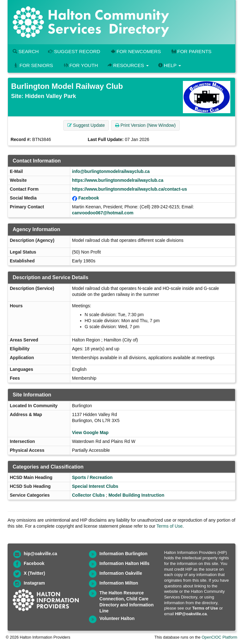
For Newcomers (135, 51)
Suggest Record (74, 51)
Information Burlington (123, 554)
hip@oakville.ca (40, 554)
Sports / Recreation (92, 477)
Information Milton (119, 583)
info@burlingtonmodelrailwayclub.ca (111, 171)
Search (26, 51)
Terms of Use (170, 526)
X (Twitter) (34, 573)
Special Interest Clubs (95, 486)
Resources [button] (128, 65)
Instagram (34, 583)
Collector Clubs (88, 495)
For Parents (191, 51)
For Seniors (33, 65)
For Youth (80, 65)
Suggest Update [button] (86, 125)
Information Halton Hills (124, 563)
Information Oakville (121, 573)
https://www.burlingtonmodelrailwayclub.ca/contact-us (130, 189)
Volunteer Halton (117, 618)
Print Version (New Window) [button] (145, 125)
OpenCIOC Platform (219, 637)
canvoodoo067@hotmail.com (103, 213)
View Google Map (90, 432)
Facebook (88, 198)
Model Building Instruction (137, 495)
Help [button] (170, 65)
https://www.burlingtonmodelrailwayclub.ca (118, 180)
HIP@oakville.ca (191, 614)
